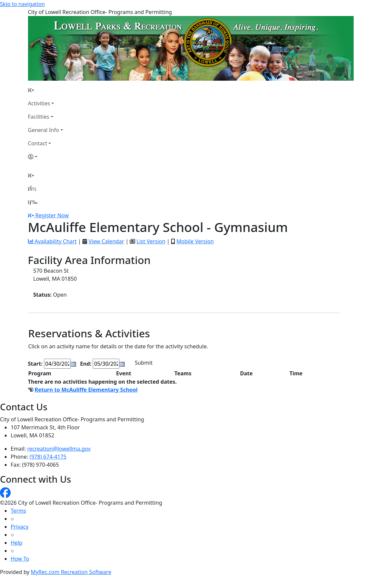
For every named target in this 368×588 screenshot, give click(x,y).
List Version (151, 241)
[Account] (46, 157)
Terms (18, 511)
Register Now (52, 215)
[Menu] (33, 202)
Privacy (20, 527)
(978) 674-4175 (48, 457)
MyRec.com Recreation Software (71, 572)
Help (17, 543)
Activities (39, 103)
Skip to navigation (22, 4)
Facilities (39, 117)
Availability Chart (52, 241)
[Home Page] (46, 90)
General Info (44, 130)
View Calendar (106, 241)
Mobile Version (195, 241)
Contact (38, 143)
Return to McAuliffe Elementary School (86, 390)
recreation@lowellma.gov (59, 449)
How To (20, 559)
